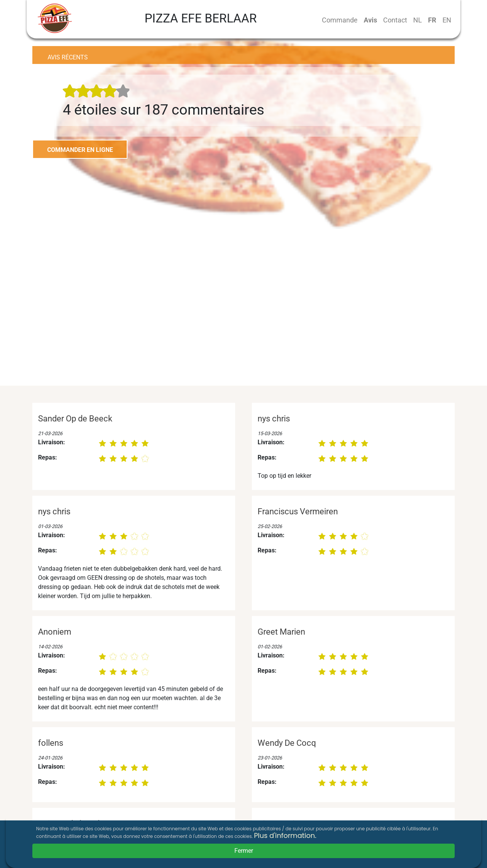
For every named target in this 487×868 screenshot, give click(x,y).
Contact (395, 20)
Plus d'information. (285, 835)
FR (432, 20)
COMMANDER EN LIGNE (80, 150)
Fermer (244, 851)
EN (447, 20)
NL (418, 20)
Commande (340, 20)
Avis (370, 20)
